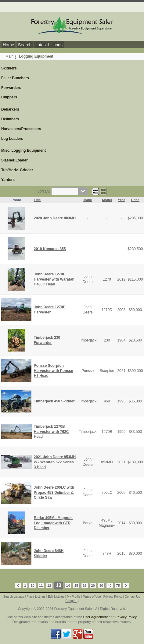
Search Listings (14, 597)
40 (110, 586)
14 (68, 586)
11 (41, 586)
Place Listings (36, 597)
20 (93, 586)
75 (118, 586)
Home (8, 45)
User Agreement (95, 617)
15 (76, 586)
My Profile (74, 597)
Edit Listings (56, 597)
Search (25, 45)
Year (121, 200)
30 (101, 586)
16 (85, 586)
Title (37, 200)
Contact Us (132, 597)
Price (135, 200)
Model (107, 200)
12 (49, 586)
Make (88, 200)
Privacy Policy (113, 597)
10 (32, 586)
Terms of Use (92, 597)
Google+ (71, 601)
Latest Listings (49, 45)
